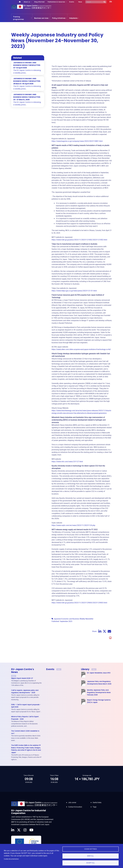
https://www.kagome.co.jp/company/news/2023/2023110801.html (77, 141)
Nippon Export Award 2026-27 (22, 678)
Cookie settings (90, 849)
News (80, 2)
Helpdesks (73, 18)
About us (27, 2)
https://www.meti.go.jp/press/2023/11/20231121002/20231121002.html (79, 240)
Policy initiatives (59, 18)
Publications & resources (56, 2)
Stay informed (39, 2)
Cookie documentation (11, 859)
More (14, 676)
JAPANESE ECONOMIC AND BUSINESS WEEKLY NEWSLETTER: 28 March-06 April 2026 (27, 81)
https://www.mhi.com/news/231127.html (67, 462)
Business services (41, 18)
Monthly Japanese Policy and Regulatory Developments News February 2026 (99, 692)
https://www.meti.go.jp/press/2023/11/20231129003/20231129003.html (79, 603)
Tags (95, 805)
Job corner (72, 800)
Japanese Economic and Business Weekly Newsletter (73, 619)
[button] (109, 2)
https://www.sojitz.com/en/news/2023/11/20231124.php (73, 525)
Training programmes (18, 18)
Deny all (90, 856)
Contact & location (75, 805)
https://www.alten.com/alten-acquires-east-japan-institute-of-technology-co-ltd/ (81, 349)
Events (72, 2)
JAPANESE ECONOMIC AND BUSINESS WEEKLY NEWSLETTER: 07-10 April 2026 (27, 65)
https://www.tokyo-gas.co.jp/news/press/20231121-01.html (74, 291)
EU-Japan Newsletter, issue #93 (99, 673)
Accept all (91, 863)
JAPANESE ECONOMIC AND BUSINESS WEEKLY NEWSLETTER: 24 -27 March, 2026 (27, 97)
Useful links (97, 800)
